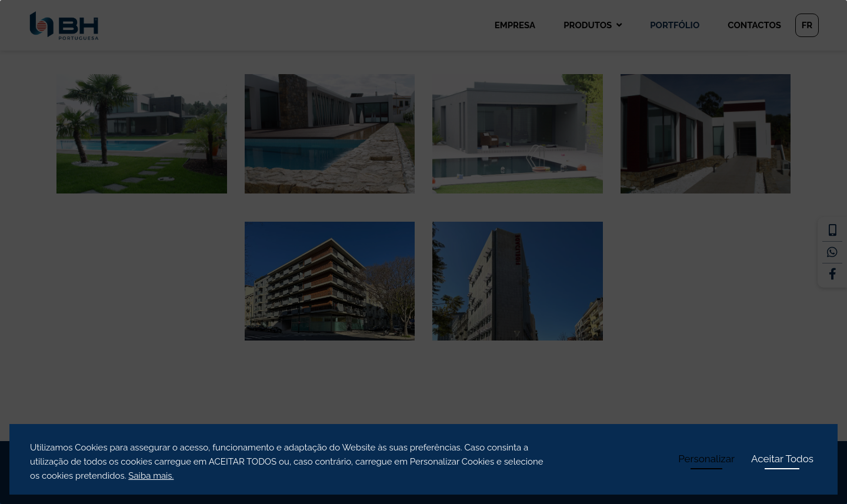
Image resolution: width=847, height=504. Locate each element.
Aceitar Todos (782, 459)
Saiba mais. (151, 476)
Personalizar (706, 459)
